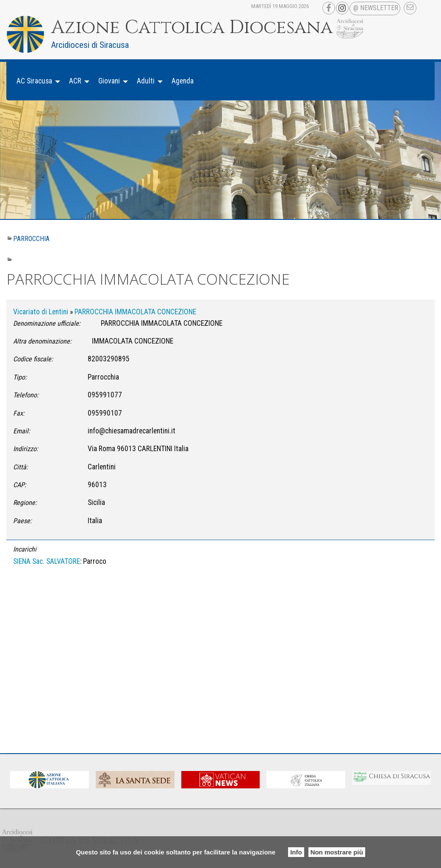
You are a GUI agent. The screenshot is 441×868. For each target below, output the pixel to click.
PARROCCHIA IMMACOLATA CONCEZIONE (135, 312)
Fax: (19, 413)
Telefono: (26, 395)
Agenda (183, 81)
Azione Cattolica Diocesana (192, 28)
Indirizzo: (26, 449)
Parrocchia (31, 239)
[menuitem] (36, 81)
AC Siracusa (34, 81)
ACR (75, 81)
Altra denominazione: (42, 341)
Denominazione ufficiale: (47, 323)
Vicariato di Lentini (41, 312)
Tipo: (20, 377)
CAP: (20, 485)
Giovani (109, 81)
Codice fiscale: (33, 359)
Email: (22, 431)
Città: (21, 467)
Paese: (22, 521)
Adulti (146, 81)
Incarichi (25, 549)
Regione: (25, 503)
